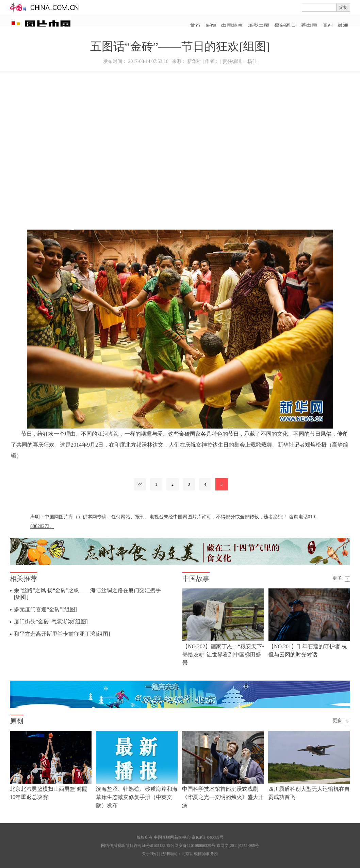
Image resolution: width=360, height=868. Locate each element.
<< (140, 484)
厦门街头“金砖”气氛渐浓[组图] (51, 622)
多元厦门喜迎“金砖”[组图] (45, 609)
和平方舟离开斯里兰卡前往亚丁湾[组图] (62, 634)
